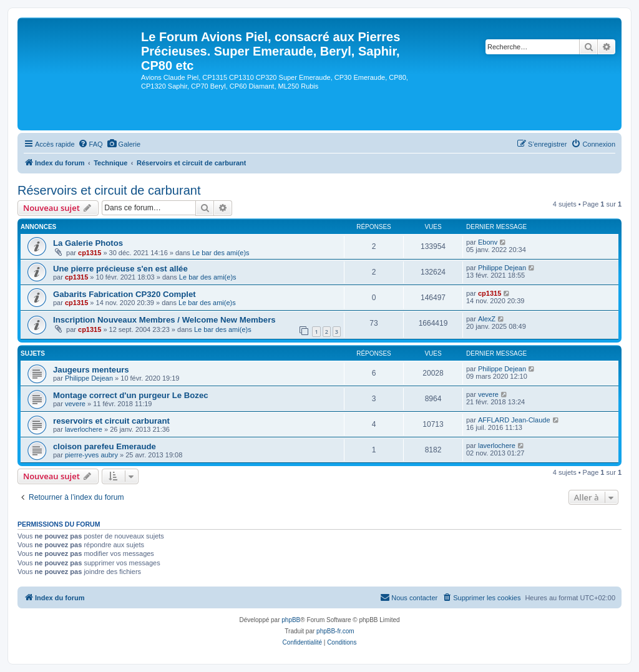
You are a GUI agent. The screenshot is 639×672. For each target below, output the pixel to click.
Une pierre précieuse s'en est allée (120, 269)
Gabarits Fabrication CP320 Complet (124, 294)
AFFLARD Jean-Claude (514, 420)
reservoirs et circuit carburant (111, 421)
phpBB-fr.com (335, 631)
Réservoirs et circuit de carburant (109, 190)
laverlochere (84, 429)
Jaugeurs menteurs (91, 370)
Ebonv (488, 242)
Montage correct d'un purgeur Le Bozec (131, 395)
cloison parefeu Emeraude (105, 446)
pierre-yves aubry (91, 455)
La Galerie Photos (88, 243)
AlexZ (487, 319)
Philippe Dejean (502, 268)
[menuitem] (90, 144)
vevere (75, 404)
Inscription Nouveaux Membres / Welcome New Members (164, 320)
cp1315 (90, 253)
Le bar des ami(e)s (221, 253)
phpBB (291, 620)
